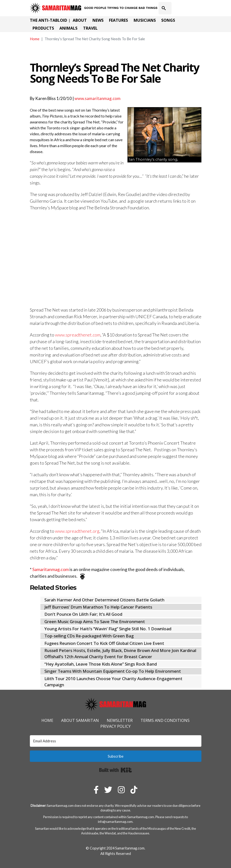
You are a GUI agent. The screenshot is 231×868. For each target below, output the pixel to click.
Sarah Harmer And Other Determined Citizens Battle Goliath (104, 600)
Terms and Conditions (165, 720)
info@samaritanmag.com (115, 822)
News (98, 20)
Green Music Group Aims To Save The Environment (95, 621)
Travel (90, 28)
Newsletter (120, 720)
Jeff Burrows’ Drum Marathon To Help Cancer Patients (98, 607)
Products (43, 28)
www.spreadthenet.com (78, 335)
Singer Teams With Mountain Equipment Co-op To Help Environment (113, 671)
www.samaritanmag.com (98, 98)
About (80, 20)
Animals (68, 28)
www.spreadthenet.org (77, 531)
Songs (168, 20)
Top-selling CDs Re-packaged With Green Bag (89, 636)
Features (118, 20)
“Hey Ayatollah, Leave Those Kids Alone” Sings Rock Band (101, 664)
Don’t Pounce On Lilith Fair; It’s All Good (83, 614)
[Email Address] (116, 741)
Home (35, 39)
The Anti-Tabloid (48, 20)
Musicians (145, 20)
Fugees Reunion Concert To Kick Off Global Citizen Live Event (104, 643)
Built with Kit (115, 770)
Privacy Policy (115, 726)
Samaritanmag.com (51, 569)
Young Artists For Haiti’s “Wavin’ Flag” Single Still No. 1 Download (108, 629)
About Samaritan (80, 720)
